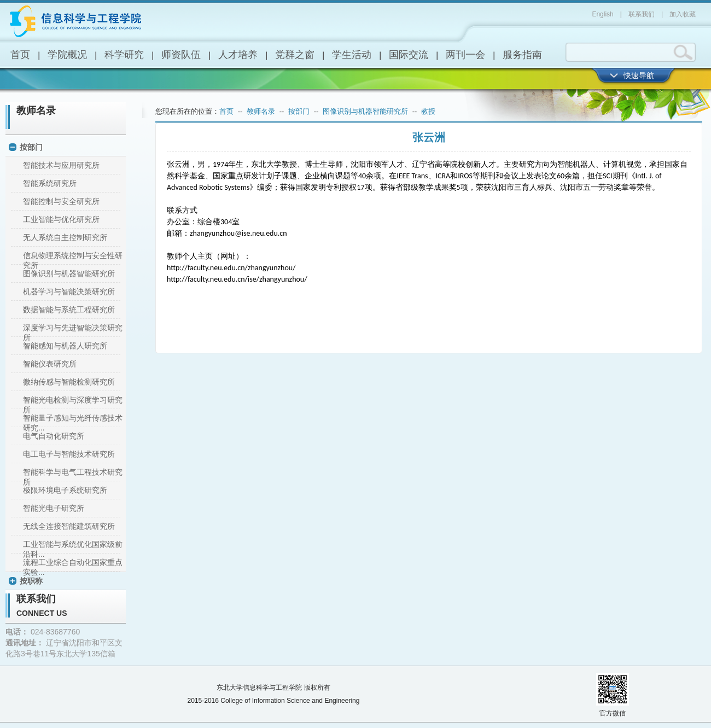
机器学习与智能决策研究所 (69, 292)
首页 (20, 55)
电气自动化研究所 (54, 436)
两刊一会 (465, 55)
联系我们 (642, 14)
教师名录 (36, 110)
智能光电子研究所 (54, 508)
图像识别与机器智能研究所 (69, 273)
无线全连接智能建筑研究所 (69, 526)
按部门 (31, 147)
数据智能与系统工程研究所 (69, 310)
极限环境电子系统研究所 (65, 490)
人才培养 (238, 55)
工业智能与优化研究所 (61, 219)
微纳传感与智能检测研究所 (69, 382)
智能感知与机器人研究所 (65, 346)
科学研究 (124, 55)
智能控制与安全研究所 (61, 201)
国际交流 (409, 55)
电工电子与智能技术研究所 (69, 454)
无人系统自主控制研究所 (65, 237)
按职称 (31, 581)
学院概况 (67, 55)
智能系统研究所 (50, 183)
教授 (428, 111)
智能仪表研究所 (50, 364)
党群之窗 (295, 55)
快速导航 (639, 75)
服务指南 (522, 55)
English (602, 14)
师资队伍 (181, 55)
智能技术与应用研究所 (61, 165)
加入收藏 (683, 14)
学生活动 (352, 55)
